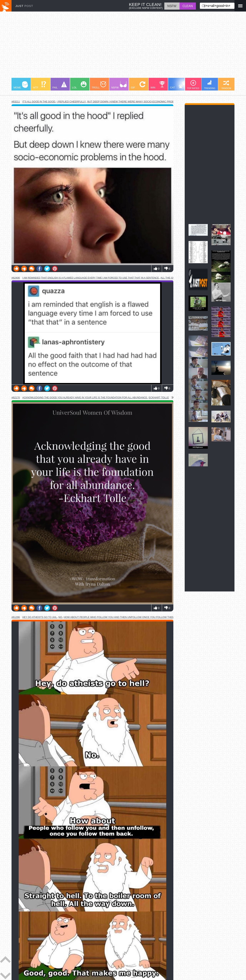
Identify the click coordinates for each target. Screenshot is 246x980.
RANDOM (226, 85)
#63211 (16, 102)
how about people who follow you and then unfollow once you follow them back (123, 617)
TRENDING (210, 85)
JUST (24, 6)
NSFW (119, 85)
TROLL (99, 85)
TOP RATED (193, 85)
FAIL (60, 85)
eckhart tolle (159, 397)
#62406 (16, 278)
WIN (158, 85)
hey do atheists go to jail (40, 617)
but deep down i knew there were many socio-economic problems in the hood (142, 102)
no (60, 617)
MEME (21, 85)
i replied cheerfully (71, 102)
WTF (39, 85)
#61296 (16, 617)
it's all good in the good (39, 102)
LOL (79, 85)
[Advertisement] (123, 47)
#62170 (16, 397)
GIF (138, 85)
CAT (178, 85)
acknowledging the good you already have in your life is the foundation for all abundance (85, 398)
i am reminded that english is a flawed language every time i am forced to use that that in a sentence (91, 278)
